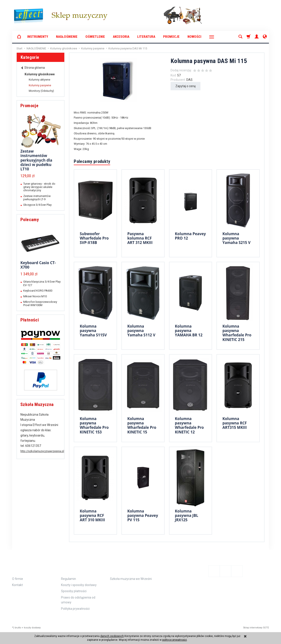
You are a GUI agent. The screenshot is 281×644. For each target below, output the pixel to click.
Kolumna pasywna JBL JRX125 (187, 516)
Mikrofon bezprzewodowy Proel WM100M (40, 303)
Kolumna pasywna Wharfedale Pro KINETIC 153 (94, 425)
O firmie (18, 579)
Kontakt (17, 585)
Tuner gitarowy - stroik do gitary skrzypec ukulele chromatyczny (39, 187)
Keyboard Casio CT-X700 (38, 265)
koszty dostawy (32, 628)
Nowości (194, 37)
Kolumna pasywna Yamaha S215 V (236, 238)
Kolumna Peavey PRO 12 (190, 236)
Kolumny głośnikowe (40, 74)
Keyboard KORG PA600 (38, 291)
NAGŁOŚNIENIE (67, 37)
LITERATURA (146, 37)
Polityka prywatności (75, 609)
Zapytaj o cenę (186, 86)
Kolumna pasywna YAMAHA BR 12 (189, 331)
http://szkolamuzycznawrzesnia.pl (42, 451)
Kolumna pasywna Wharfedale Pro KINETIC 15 (142, 425)
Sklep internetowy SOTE (256, 628)
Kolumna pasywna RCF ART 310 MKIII (92, 516)
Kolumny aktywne (40, 80)
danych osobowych (112, 636)
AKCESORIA (121, 37)
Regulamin (68, 579)
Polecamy (30, 220)
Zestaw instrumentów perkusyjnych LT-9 (37, 198)
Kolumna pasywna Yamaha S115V (93, 331)
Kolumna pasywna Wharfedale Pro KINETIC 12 (189, 425)
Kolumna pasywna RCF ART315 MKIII (235, 423)
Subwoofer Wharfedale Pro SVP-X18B (94, 238)
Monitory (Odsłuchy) (41, 91)
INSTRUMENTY (38, 37)
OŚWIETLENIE (95, 37)
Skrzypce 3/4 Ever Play (37, 205)
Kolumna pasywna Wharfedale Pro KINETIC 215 (237, 333)
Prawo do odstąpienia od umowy (78, 600)
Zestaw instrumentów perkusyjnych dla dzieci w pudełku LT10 (36, 160)
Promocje (171, 37)
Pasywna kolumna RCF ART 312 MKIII (140, 238)
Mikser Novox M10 (35, 296)
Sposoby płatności (74, 591)
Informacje (27, 568)
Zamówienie (75, 568)
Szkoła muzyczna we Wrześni (131, 579)
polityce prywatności (175, 640)
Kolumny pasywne (40, 85)
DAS (189, 80)
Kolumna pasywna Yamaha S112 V (141, 331)
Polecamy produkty (92, 161)
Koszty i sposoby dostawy (79, 585)
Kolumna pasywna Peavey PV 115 (143, 516)
